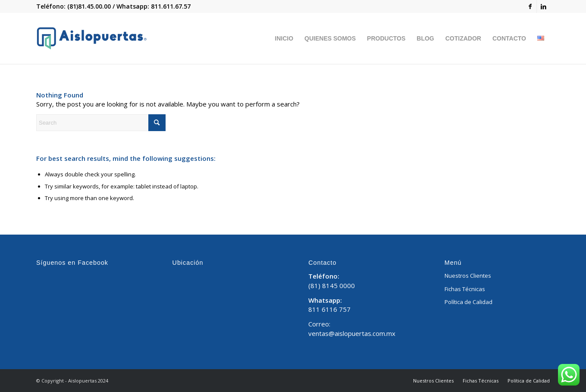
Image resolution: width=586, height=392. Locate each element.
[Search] (101, 123)
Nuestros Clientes (468, 276)
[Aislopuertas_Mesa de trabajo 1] (92, 38)
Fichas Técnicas (465, 289)
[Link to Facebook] (530, 6)
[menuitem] (284, 38)
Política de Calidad (468, 302)
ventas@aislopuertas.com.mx (352, 333)
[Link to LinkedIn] (543, 6)
